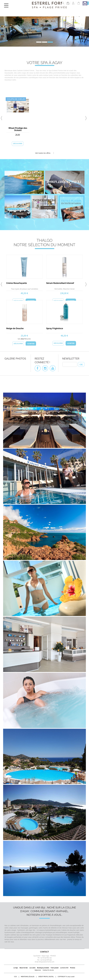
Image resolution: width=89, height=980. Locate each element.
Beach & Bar (24, 968)
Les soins (32, 968)
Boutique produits (43, 968)
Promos (73, 968)
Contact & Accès (48, 970)
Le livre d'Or (64, 968)
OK (81, 364)
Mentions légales (28, 977)
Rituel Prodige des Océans (18, 129)
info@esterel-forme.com (47, 962)
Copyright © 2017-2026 (66, 977)
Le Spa (16, 968)
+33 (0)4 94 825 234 (46, 958)
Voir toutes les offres (44, 153)
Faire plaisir (55, 968)
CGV (15, 977)
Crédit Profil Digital (46, 977)
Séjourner (38, 970)
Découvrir (18, 144)
